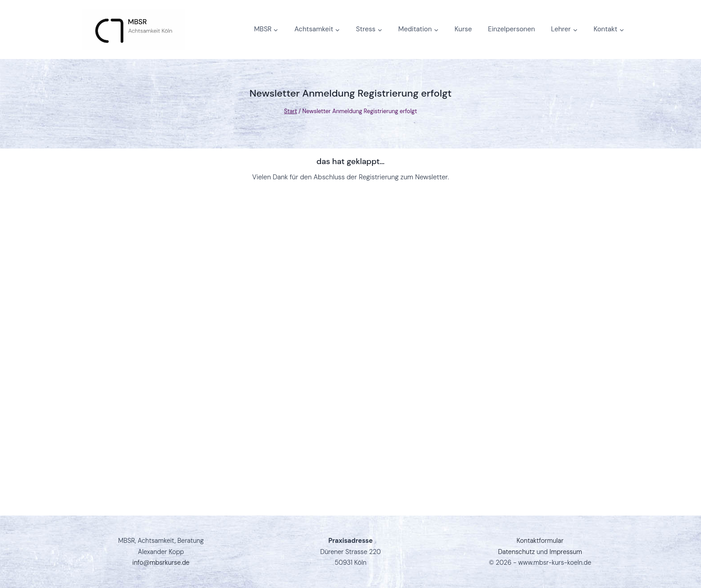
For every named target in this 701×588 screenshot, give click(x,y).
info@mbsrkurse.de (161, 563)
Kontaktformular (540, 541)
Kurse (463, 29)
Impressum (566, 552)
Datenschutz (516, 552)
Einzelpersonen (512, 29)
